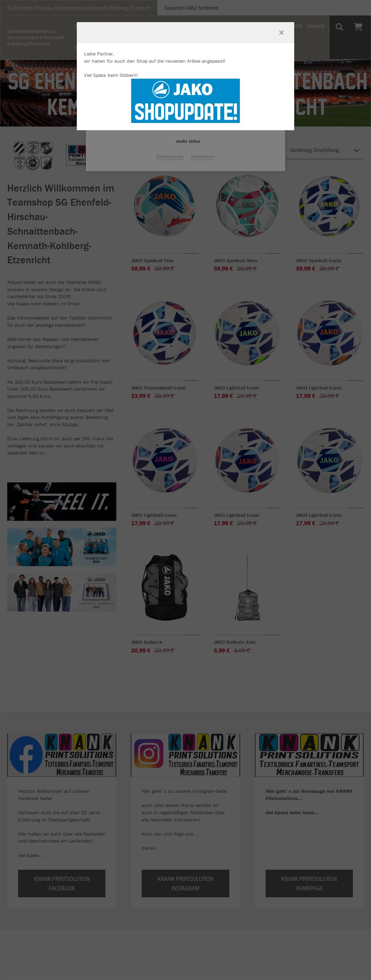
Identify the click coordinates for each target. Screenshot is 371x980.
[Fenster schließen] (282, 33)
